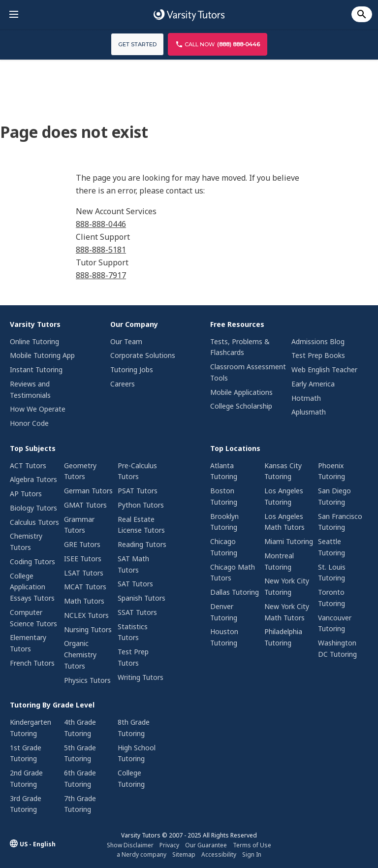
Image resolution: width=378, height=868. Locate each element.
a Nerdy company (142, 854)
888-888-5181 (101, 250)
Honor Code (29, 423)
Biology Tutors (33, 508)
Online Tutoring (34, 341)
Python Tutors (141, 505)
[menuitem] (47, 375)
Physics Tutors (87, 680)
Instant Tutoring (36, 370)
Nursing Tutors (88, 629)
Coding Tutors (32, 562)
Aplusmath (309, 412)
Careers (123, 384)
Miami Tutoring (289, 541)
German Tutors (88, 491)
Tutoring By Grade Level (52, 705)
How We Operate (38, 409)
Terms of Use (252, 845)
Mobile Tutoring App (42, 355)
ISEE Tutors (83, 559)
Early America (313, 384)
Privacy (169, 845)
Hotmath (306, 398)
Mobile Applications (241, 392)
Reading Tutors (142, 544)
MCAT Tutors (85, 587)
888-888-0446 (101, 224)
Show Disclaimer (130, 845)
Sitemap (184, 854)
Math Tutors (84, 601)
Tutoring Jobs (132, 370)
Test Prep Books (318, 355)
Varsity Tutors (35, 324)
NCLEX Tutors (86, 615)
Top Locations (235, 448)
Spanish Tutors (142, 598)
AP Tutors (26, 494)
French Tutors (32, 663)
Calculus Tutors (34, 522)
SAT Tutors (135, 584)
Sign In (252, 854)
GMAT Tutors (85, 505)
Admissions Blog (318, 341)
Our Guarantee (206, 845)
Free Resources (237, 324)
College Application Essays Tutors (32, 587)
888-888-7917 (101, 275)
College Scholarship (241, 406)
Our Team (126, 341)
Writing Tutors (141, 677)
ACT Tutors (28, 466)
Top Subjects (33, 448)
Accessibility (219, 854)
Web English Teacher (324, 370)
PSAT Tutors (138, 491)
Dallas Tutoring (235, 592)
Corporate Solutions (143, 355)
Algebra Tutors (33, 479)
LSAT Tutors (84, 573)
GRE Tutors (82, 544)
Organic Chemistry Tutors (80, 655)
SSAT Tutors (137, 612)
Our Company (134, 324)
